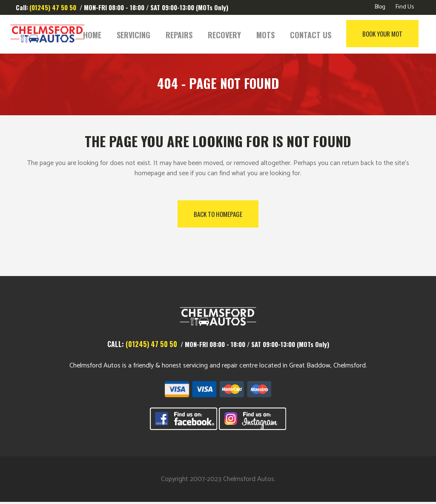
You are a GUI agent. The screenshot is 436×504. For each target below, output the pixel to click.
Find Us (405, 7)
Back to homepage (218, 214)
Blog (380, 7)
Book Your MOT (373, 34)
